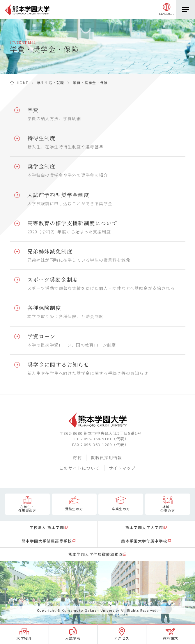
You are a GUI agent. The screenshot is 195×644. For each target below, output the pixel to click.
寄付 (77, 457)
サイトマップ (122, 468)
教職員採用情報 (107, 457)
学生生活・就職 (51, 83)
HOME (23, 83)
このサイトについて (80, 468)
